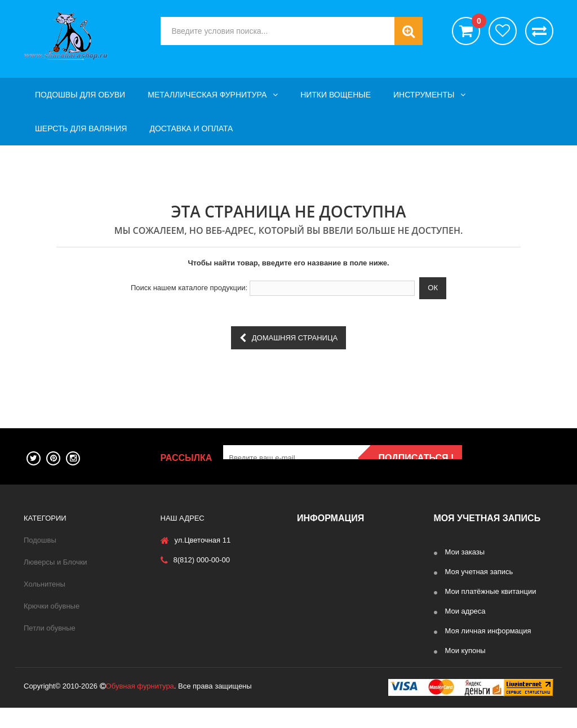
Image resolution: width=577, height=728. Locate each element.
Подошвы (40, 540)
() (476, 23)
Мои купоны (465, 651)
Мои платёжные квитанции (491, 591)
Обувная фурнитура (140, 706)
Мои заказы (465, 552)
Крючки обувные (52, 606)
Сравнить (539, 31)
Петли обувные (50, 628)
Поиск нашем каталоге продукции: (189, 288)
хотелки (503, 31)
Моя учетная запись (479, 572)
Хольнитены (45, 584)
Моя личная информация (488, 631)
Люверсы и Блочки (56, 562)
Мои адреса (465, 611)
